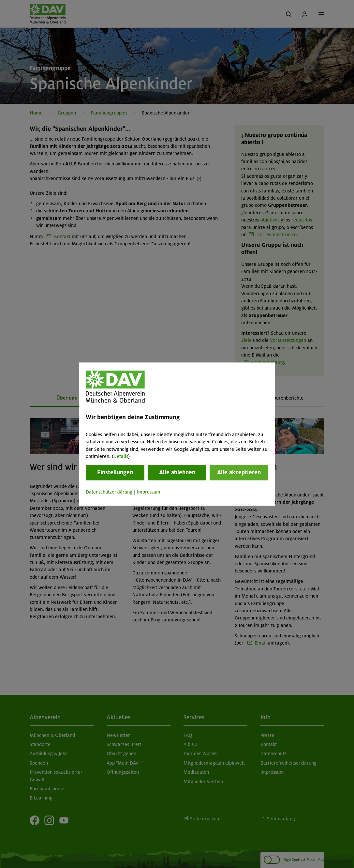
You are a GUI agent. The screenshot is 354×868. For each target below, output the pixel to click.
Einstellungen (115, 473)
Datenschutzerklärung (109, 492)
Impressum (149, 492)
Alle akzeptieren (239, 473)
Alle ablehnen (177, 473)
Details (121, 456)
